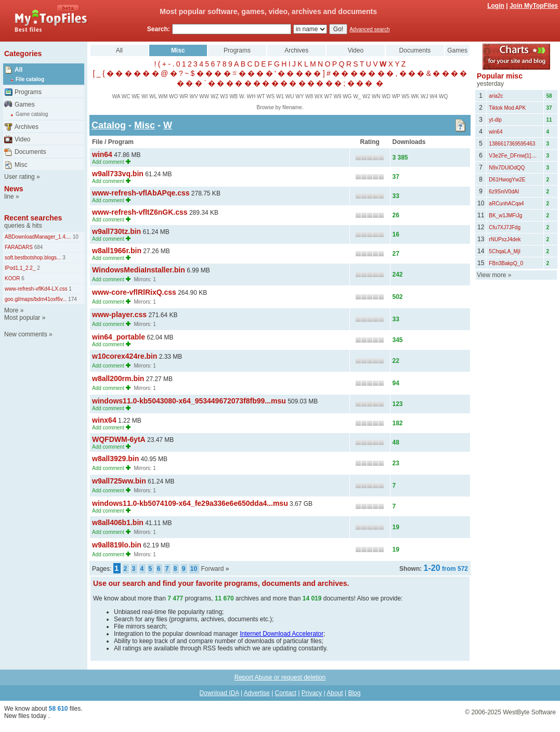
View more (491, 275)
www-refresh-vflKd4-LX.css (36, 289)
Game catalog (32, 114)
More (11, 310)
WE (136, 96)
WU (290, 96)
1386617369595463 (512, 144)
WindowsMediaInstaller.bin (139, 270)
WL (153, 96)
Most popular (22, 318)
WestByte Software (529, 712)
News (14, 189)
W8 (309, 96)
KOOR (12, 278)
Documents (30, 152)
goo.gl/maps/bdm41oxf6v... (36, 299)
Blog (354, 693)
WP (396, 96)
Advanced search (369, 29)
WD (386, 96)
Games (25, 104)
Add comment (108, 162)
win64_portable (119, 337)
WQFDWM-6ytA (119, 439)
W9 (337, 96)
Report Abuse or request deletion (280, 677)
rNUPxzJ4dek (505, 239)
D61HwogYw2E (507, 180)
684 (38, 247)
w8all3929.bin (115, 459)
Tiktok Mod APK (507, 108)
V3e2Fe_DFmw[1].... (513, 156)
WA (116, 96)
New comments (26, 334)
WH (251, 96)
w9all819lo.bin (117, 545)
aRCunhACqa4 (506, 204)
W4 (433, 96)
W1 (280, 96)
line (9, 197)
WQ (443, 96)
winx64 (104, 420)
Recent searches (33, 218)
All (18, 70)
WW (204, 96)
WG (347, 96)
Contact (286, 693)
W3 (224, 96)
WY (299, 96)
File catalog (30, 79)
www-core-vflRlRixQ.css (134, 292)
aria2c (496, 96)
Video (22, 139)
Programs (28, 92)
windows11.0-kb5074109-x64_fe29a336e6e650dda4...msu (190, 503)
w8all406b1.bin (118, 522)
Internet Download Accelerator (282, 634)
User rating (19, 177)
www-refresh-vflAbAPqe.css (141, 193)
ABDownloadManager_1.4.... (38, 237)
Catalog (109, 125)
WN (376, 96)
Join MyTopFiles (534, 6)
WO (173, 96)
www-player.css (119, 315)
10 (75, 237)
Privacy (312, 693)
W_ (357, 96)
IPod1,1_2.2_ (20, 268)
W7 (328, 96)
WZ (215, 96)
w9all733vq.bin (118, 174)
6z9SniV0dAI (504, 192)
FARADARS (19, 247)
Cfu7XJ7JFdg (505, 227)
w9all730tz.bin (116, 231)
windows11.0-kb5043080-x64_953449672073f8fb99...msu (189, 401)
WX (319, 96)
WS (270, 96)
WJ (424, 96)
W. (242, 96)
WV (193, 96)
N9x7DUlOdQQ (507, 168)
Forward (212, 569)
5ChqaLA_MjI (505, 251)
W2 (366, 96)
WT (261, 96)
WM (163, 96)
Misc (21, 165)
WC (126, 96)
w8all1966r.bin (117, 251)
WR (184, 96)
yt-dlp (495, 120)
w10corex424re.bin (125, 356)
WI (145, 96)
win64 (102, 154)
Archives (27, 127)
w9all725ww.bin (119, 481)
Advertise (257, 693)
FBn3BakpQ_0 (506, 263)
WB (233, 96)
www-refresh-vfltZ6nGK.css (140, 212)
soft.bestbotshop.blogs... (33, 258)
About (335, 693)
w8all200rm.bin (118, 378)
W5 (405, 96)
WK (415, 96)
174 (71, 299)
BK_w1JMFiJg (505, 215)
